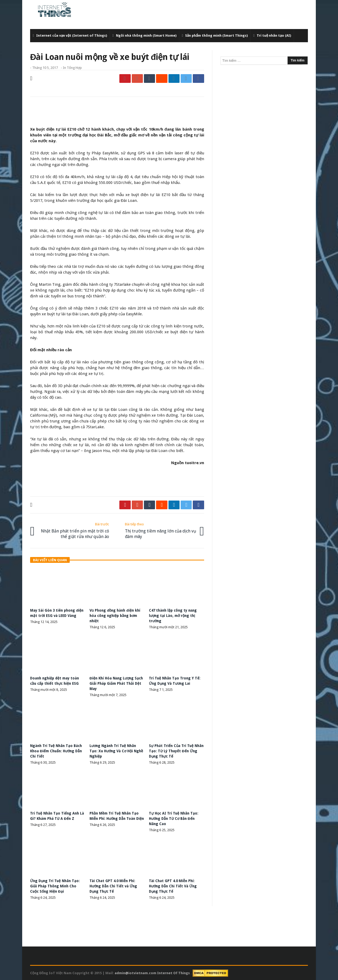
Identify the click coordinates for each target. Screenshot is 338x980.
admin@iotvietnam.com (135, 972)
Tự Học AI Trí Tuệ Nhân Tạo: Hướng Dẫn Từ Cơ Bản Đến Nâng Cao (174, 818)
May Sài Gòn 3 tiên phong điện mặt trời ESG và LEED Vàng (54, 615)
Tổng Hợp (74, 68)
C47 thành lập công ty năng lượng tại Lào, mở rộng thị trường (174, 615)
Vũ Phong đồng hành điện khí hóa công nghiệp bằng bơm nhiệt (116, 615)
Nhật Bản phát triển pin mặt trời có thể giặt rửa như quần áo (74, 530)
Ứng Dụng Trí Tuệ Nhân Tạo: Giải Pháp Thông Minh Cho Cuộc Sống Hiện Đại (56, 886)
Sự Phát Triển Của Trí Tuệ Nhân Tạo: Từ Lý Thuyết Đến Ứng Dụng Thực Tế (175, 750)
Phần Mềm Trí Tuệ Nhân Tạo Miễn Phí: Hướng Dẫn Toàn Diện (115, 818)
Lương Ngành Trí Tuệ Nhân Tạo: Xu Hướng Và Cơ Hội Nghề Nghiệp (114, 750)
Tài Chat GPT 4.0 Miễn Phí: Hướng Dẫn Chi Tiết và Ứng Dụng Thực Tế (114, 886)
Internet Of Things (174, 972)
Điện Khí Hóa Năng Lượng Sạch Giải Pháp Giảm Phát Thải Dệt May (113, 683)
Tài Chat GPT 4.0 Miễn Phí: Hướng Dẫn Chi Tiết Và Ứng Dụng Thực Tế (174, 886)
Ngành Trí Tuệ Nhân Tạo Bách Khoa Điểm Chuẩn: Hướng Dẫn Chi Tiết (58, 750)
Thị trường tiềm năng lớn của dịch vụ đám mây (160, 530)
